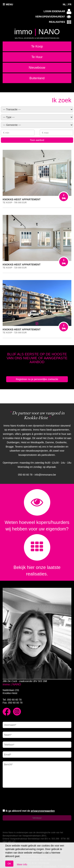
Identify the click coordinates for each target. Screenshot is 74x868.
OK (9, 864)
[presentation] (29, 799)
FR (70, 4)
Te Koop (37, 46)
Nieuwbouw (37, 68)
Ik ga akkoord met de (30, 811)
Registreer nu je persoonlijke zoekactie (37, 379)
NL (64, 4)
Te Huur (37, 57)
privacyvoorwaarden (43, 811)
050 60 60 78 (14, 700)
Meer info (22, 864)
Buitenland (37, 78)
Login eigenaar (57, 11)
